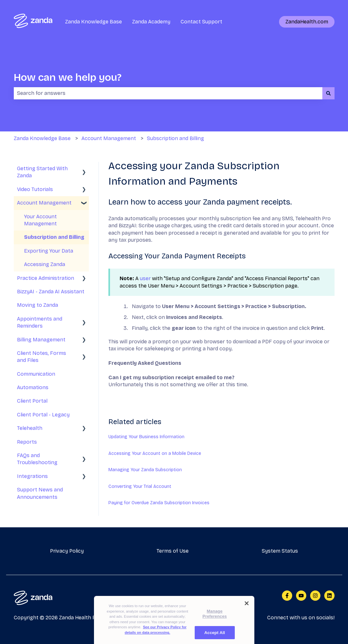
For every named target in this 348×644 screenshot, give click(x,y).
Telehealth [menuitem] (30, 428)
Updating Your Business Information (146, 437)
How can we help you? (68, 77)
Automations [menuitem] (33, 387)
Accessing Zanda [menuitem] (45, 264)
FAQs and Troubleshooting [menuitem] (37, 459)
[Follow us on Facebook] (287, 596)
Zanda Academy (151, 22)
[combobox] (168, 93)
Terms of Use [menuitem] (173, 551)
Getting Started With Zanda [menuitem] (42, 172)
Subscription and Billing (175, 138)
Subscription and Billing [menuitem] (54, 237)
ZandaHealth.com (307, 22)
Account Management (109, 138)
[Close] (247, 609)
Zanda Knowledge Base (93, 22)
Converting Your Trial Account (140, 486)
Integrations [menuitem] (32, 476)
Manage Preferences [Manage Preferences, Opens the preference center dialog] (215, 619)
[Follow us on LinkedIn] (329, 596)
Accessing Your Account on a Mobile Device (155, 453)
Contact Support (201, 22)
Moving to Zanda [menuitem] (38, 305)
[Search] (328, 93)
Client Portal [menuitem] (32, 401)
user (145, 278)
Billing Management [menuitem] (41, 340)
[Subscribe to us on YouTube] (301, 596)
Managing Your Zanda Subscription (145, 470)
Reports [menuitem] (27, 442)
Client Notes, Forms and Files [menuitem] (42, 357)
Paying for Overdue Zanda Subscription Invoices (159, 503)
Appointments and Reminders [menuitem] (40, 322)
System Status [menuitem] (280, 551)
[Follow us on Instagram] (315, 596)
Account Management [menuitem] (44, 203)
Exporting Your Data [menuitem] (49, 251)
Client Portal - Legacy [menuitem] (43, 415)
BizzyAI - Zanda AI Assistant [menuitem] (51, 292)
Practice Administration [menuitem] (46, 278)
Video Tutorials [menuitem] (35, 189)
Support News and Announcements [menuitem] (40, 493)
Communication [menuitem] (36, 374)
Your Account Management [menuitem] (40, 220)
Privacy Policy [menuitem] (67, 551)
